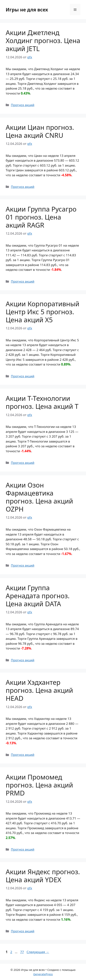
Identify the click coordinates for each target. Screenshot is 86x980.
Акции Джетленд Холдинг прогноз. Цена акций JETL (43, 40)
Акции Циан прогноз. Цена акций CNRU (40, 131)
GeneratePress (43, 974)
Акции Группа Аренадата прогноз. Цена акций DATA (38, 596)
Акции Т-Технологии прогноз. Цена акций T (42, 402)
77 (22, 952)
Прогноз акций (23, 105)
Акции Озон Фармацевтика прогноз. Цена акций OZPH (39, 497)
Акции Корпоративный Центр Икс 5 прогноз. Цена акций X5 (43, 312)
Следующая (38, 952)
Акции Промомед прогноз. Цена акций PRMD (39, 785)
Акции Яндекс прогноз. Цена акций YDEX (43, 876)
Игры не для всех (27, 10)
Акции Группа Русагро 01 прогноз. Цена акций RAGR (41, 217)
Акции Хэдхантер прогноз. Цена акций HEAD (39, 690)
